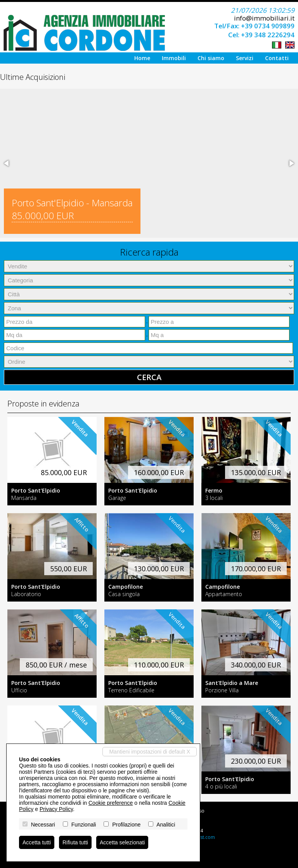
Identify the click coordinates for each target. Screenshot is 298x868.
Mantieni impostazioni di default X (150, 752)
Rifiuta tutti (75, 842)
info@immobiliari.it (264, 18)
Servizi (245, 58)
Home (142, 58)
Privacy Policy (56, 809)
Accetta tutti (37, 842)
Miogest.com (201, 837)
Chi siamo (211, 58)
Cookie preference (111, 803)
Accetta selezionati (122, 842)
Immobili (174, 58)
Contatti (277, 58)
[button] (7, 163)
